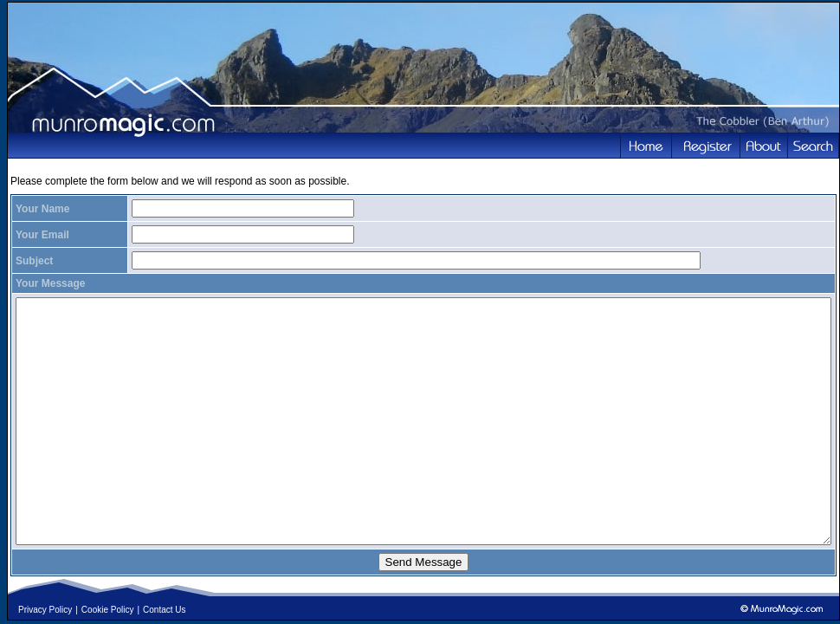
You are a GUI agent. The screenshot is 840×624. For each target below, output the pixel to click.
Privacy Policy (45, 610)
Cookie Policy (108, 610)
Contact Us (164, 610)
